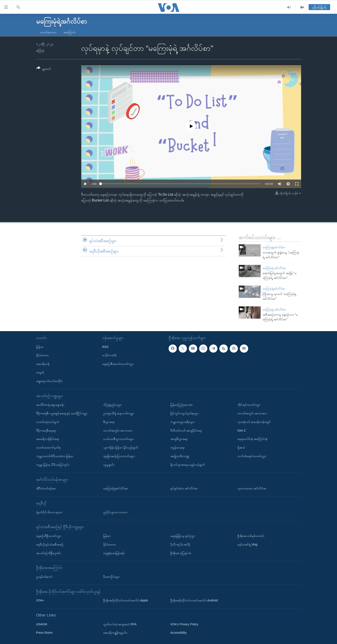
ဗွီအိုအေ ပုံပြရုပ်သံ (181, 553)
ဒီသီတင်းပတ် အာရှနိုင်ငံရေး (186, 430)
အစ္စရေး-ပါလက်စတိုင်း (49, 381)
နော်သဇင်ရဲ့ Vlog (247, 544)
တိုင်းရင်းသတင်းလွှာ (249, 405)
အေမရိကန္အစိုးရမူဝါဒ (115, 633)
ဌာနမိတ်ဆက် (44, 577)
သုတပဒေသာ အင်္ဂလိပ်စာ (252, 488)
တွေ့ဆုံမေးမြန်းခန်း (114, 553)
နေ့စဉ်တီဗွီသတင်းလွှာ (49, 536)
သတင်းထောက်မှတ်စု (48, 447)
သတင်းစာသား (48, 32)
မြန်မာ (40, 347)
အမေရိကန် (43, 364)
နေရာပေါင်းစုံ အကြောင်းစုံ (253, 439)
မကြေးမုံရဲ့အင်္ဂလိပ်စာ (274, 247)
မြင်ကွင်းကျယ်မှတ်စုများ (185, 413)
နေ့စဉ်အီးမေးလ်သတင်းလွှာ (118, 364)
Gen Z (242, 430)
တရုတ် (40, 372)
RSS (105, 347)
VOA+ (40, 600)
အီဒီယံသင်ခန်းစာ (46, 488)
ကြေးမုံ (40, 51)
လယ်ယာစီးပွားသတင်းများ (118, 439)
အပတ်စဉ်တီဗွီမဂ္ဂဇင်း (48, 553)
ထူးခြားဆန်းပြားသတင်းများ (119, 456)
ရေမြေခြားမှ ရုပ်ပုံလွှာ (183, 536)
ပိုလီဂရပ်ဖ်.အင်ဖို (180, 544)
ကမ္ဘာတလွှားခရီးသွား (182, 422)
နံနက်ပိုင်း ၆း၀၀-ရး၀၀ (49, 512)
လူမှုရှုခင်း (109, 465)
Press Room (44, 633)
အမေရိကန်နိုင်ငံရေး (48, 439)
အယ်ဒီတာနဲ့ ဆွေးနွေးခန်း (50, 405)
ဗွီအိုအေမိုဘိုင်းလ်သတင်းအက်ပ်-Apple (126, 600)
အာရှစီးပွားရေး (179, 439)
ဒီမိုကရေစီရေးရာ (46, 430)
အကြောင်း (69, 32)
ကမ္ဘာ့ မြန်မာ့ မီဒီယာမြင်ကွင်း (53, 465)
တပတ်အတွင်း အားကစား (118, 430)
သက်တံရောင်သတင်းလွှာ (252, 456)
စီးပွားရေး (109, 422)
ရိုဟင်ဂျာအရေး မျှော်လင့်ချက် (188, 465)
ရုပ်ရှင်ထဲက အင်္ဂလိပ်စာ (184, 488)
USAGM (42, 624)
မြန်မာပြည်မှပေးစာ (182, 405)
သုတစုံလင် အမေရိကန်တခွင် (254, 422)
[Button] (44, 69)
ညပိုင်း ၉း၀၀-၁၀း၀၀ (115, 512)
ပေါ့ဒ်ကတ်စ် (109, 355)
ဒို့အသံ (241, 447)
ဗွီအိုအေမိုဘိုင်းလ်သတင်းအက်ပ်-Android (194, 600)
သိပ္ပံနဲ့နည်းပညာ (112, 405)
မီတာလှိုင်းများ (112, 577)
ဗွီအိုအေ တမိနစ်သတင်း (251, 536)
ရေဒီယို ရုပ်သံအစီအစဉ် (50, 544)
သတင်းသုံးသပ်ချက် (48, 422)
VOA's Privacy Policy (184, 624)
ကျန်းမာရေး (177, 447)
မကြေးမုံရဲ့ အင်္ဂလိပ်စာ (274, 268)
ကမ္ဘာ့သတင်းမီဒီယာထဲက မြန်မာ (55, 456)
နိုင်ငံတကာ (42, 355)
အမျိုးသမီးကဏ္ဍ (180, 456)
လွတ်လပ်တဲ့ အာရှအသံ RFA (120, 624)
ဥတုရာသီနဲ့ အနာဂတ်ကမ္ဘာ (119, 413)
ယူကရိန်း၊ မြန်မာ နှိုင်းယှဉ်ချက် (121, 447)
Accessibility (179, 633)
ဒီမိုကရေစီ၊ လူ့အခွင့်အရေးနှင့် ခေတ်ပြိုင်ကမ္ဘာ (62, 413)
